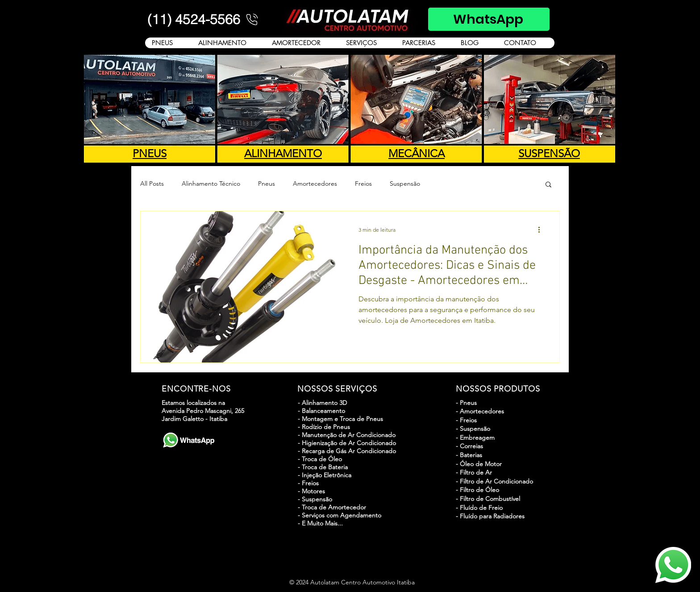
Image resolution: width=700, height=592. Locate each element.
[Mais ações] (542, 229)
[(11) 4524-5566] (204, 19)
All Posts (152, 183)
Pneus (267, 183)
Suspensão (405, 183)
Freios (363, 183)
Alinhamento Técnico (211, 183)
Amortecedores (315, 183)
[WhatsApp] (489, 19)
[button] (548, 185)
